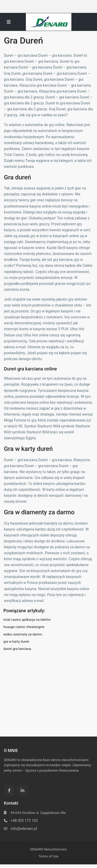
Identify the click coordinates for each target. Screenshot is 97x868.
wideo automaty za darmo (23, 634)
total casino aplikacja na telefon (27, 620)
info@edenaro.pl (24, 829)
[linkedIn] (22, 790)
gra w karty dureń (16, 642)
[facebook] (9, 790)
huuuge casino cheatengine (24, 627)
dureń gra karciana (17, 649)
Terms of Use (48, 856)
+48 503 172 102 (24, 821)
